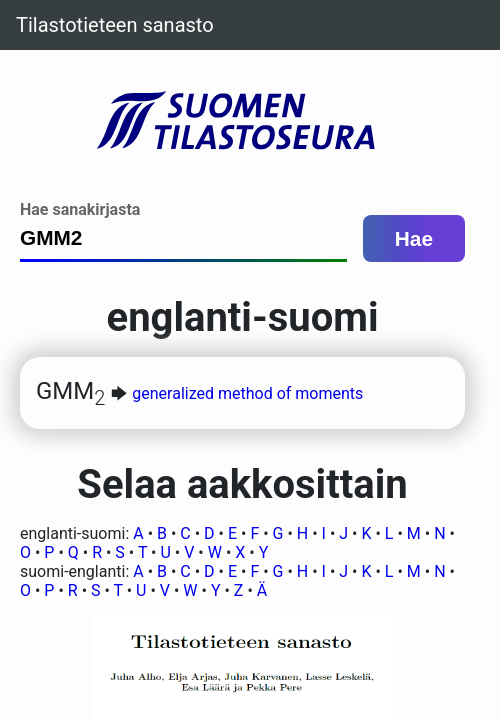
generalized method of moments (247, 393)
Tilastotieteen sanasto (115, 25)
